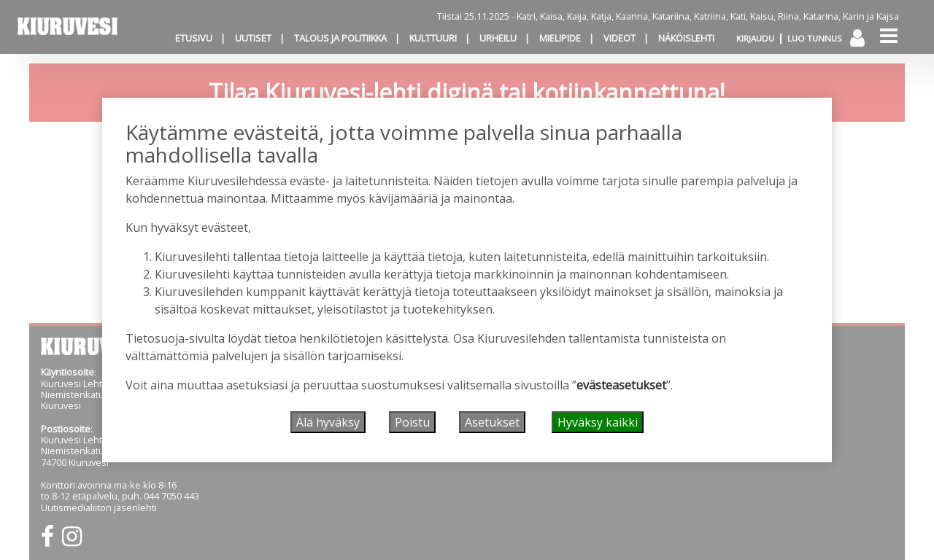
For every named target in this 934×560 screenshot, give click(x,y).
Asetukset (492, 422)
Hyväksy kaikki (598, 422)
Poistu (412, 422)
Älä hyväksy (328, 422)
